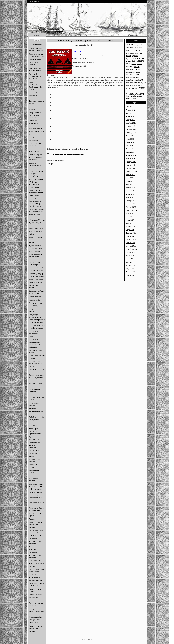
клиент (70, 154)
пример (76, 154)
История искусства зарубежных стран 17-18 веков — (36, 157)
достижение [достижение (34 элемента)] (135, 58)
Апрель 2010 (130, 188)
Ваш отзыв (84, 149)
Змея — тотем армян (37, 132)
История (35, 2)
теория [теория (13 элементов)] (139, 91)
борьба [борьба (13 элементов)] (141, 45)
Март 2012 (130, 113)
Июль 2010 (130, 178)
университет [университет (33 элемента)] (135, 93)
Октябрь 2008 (131, 246)
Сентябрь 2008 (131, 249)
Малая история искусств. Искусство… (35, 462)
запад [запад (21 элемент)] (129, 64)
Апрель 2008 (130, 265)
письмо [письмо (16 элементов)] (136, 77)
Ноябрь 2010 (130, 165)
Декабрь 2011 (131, 123)
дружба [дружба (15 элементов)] (129, 61)
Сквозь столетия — (36, 297)
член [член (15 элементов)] (134, 99)
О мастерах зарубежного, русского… (34, 478)
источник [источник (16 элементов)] (130, 66)
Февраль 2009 (131, 233)
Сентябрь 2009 (131, 210)
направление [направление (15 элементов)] (130, 72)
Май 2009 (129, 223)
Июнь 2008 (130, 259)
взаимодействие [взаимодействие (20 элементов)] (134, 48)
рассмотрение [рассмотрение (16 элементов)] (131, 88)
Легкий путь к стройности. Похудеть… (34, 334)
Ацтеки (32, 519)
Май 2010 (129, 184)
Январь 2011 (130, 158)
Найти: (37, 35)
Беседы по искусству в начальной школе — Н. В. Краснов (37, 533)
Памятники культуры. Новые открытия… (35, 383)
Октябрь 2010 (131, 168)
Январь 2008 (130, 275)
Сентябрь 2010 (131, 171)
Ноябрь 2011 (130, 126)
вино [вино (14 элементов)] (127, 51)
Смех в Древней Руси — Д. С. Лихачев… (35, 62)
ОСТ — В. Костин (36, 623)
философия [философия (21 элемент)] (132, 96)
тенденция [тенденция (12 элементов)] (133, 91)
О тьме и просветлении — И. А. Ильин (36, 470)
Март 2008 (130, 269)
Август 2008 (130, 252)
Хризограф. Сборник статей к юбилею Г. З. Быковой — (37, 76)
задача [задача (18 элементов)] (141, 61)
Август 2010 (130, 175)
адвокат (56, 154)
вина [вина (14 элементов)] (144, 48)
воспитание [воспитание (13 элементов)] (138, 53)
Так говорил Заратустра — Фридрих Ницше (35, 431)
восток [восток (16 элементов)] (129, 56)
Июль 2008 (130, 256)
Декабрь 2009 (131, 201)
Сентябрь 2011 (131, 133)
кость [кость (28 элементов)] (140, 69)
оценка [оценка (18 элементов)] (137, 74)
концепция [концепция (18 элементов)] (131, 69)
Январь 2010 (130, 197)
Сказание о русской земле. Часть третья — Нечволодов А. (36, 486)
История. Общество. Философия (67, 149)
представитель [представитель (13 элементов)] (130, 85)
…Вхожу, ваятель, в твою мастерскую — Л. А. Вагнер (37, 397)
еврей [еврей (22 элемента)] (135, 61)
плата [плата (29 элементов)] (130, 80)
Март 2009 (130, 230)
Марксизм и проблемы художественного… (36, 126)
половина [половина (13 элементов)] (129, 83)
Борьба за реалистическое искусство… (35, 165)
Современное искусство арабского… (34, 406)
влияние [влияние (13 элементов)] (137, 51)
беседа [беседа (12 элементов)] (136, 45)
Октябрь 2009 (131, 207)
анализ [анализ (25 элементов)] (130, 44)
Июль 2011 (130, 139)
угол (82, 154)
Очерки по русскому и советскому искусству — (36, 572)
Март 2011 (130, 152)
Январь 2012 (130, 120)
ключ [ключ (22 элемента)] (137, 66)
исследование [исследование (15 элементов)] (137, 64)
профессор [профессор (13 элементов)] (139, 85)
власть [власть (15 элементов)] (132, 50)
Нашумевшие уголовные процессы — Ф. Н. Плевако (85, 40)
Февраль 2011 (131, 155)
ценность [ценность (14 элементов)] (129, 99)
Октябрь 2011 (131, 129)
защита (63, 154)
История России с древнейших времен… (36, 95)
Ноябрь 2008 (130, 243)
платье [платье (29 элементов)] (138, 80)
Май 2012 (129, 107)
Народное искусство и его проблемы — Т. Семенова (37, 611)
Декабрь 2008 (131, 239)
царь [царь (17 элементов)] (140, 96)
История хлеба (34, 300)
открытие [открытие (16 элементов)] (130, 75)
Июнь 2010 (130, 181)
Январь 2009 (130, 236)
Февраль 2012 (131, 116)
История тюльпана (36, 279)
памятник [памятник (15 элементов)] (129, 77)
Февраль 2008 (131, 272)
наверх (51, 164)
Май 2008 (129, 262)
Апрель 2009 (130, 227)
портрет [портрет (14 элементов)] (143, 83)
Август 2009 (130, 214)
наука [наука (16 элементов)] (138, 72)
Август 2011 (130, 136)
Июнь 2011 (130, 142)
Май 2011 (129, 146)
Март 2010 (130, 191)
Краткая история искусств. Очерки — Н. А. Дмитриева (37, 204)
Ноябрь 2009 (130, 204)
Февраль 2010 (131, 194)
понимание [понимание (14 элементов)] (136, 83)
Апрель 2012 (130, 110)
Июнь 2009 (130, 220)
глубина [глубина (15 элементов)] (135, 56)
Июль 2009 (130, 217)
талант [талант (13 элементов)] (128, 91)
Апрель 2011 (130, 149)
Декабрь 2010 (131, 162)
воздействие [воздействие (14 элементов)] (130, 53)
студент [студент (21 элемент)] (142, 88)
